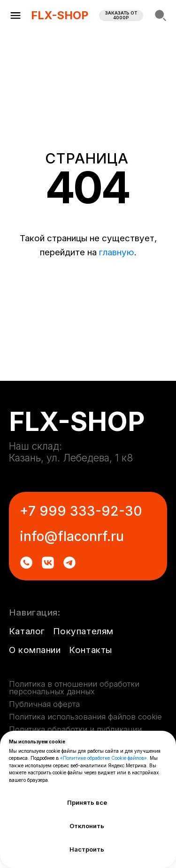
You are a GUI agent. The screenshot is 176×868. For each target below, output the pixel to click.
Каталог (27, 631)
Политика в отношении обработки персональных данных (74, 688)
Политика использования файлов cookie (85, 717)
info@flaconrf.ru (72, 536)
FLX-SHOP (60, 15)
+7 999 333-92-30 (81, 511)
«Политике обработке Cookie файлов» (103, 758)
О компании (35, 650)
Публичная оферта (44, 704)
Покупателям (83, 631)
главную (117, 252)
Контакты (91, 650)
